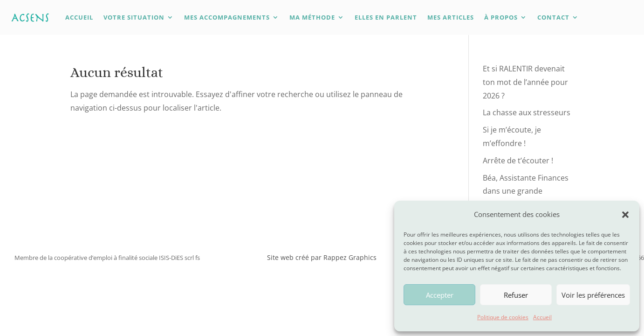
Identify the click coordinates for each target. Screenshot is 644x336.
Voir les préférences (593, 295)
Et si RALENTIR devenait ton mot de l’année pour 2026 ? (525, 82)
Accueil (542, 317)
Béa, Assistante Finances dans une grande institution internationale (527, 191)
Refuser (516, 295)
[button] (625, 215)
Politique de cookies (503, 317)
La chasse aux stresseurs (527, 112)
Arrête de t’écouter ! (518, 161)
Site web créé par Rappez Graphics (322, 257)
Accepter (440, 295)
